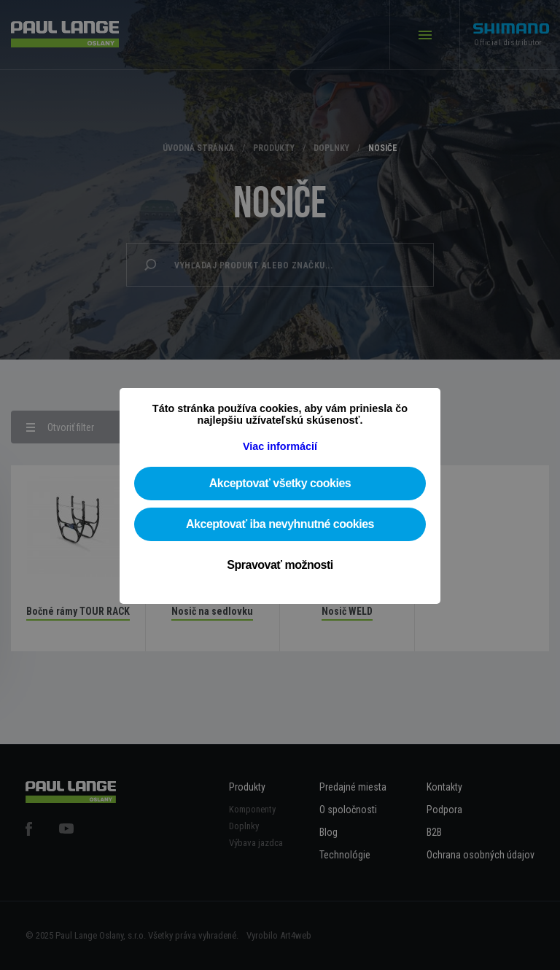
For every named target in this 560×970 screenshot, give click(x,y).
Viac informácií (280, 446)
